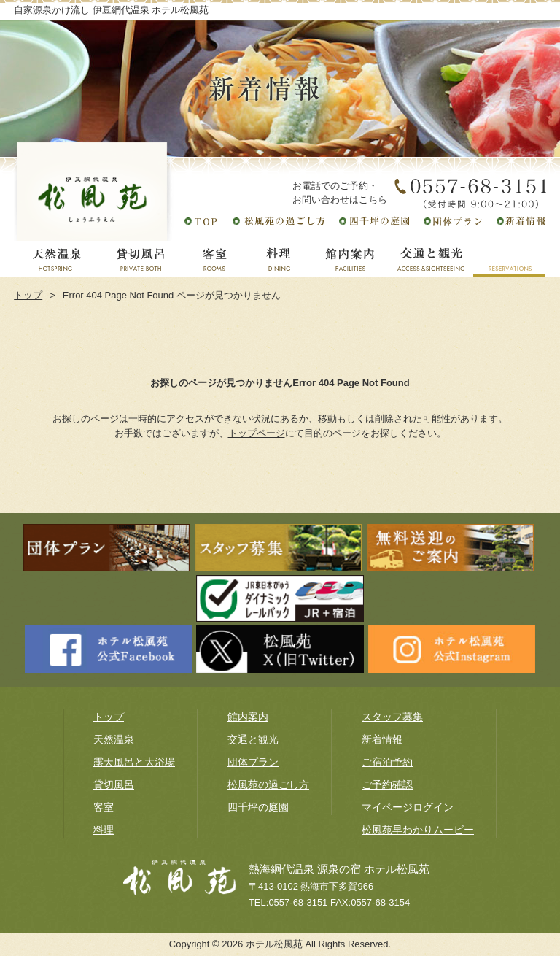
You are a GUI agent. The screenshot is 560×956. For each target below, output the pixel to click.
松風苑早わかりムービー (418, 830)
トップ (28, 295)
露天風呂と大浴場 (134, 762)
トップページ (257, 433)
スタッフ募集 (392, 717)
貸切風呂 (114, 785)
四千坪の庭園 (258, 807)
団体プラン (253, 762)
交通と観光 (253, 739)
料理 (104, 830)
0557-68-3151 (298, 902)
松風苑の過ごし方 (268, 785)
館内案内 (248, 717)
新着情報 (382, 739)
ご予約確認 (387, 785)
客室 (104, 807)
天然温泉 (114, 739)
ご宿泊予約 (387, 762)
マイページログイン (408, 807)
